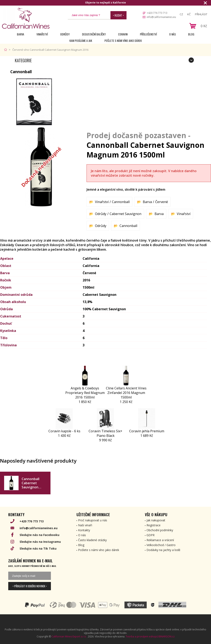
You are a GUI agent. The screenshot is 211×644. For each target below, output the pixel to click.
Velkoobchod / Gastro (161, 545)
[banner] (26, 18)
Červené (162, 202)
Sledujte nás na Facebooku (39, 535)
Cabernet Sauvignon (125, 214)
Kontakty (84, 530)
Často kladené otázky (92, 540)
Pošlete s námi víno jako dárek (123, 41)
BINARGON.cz (166, 636)
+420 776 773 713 (157, 13)
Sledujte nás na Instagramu (40, 542)
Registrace (154, 525)
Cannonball (121, 202)
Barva (21, 34)
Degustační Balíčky (94, 34)
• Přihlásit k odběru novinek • (30, 586)
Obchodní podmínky (160, 530)
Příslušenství (148, 34)
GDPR (151, 535)
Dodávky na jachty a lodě (163, 550)
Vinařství (42, 34)
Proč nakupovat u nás (93, 520)
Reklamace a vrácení (160, 540)
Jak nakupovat (156, 520)
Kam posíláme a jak (81, 41)
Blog (191, 34)
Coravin (123, 34)
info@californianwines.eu (161, 17)
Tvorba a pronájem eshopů (142, 636)
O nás (172, 34)
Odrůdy (65, 34)
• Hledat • (118, 15)
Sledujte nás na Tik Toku (38, 548)
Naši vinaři (85, 525)
